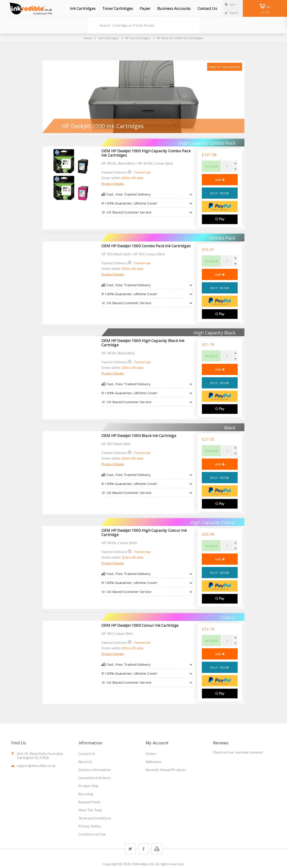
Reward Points (90, 802)
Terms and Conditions (95, 818)
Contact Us (87, 754)
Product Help (88, 786)
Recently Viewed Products (166, 770)
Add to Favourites (225, 67)
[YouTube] (157, 849)
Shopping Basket (265, 9)
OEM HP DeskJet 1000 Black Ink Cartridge (139, 436)
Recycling (86, 794)
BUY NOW (220, 193)
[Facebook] (144, 849)
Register (234, 13)
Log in (233, 4)
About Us (85, 762)
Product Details (113, 184)
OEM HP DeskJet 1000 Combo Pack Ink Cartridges (146, 246)
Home (88, 38)
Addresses (153, 762)
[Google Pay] (220, 219)
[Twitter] (130, 849)
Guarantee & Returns (94, 778)
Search (93, 25)
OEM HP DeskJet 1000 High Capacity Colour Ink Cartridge (144, 532)
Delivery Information (95, 770)
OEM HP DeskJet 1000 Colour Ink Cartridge (140, 625)
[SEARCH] (150, 25)
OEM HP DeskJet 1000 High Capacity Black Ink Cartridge (143, 343)
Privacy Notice (90, 826)
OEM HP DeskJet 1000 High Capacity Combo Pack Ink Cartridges (146, 153)
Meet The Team (90, 810)
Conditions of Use (92, 834)
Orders (151, 754)
